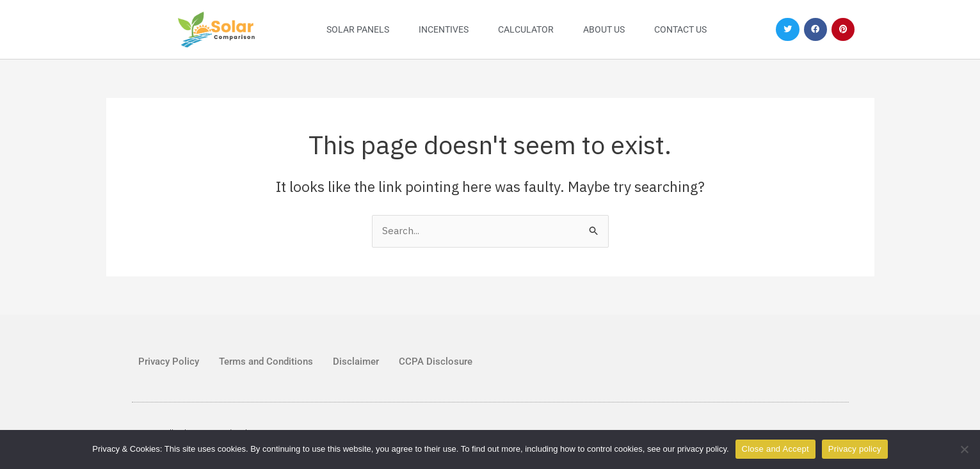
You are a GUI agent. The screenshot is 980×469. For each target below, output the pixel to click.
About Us (604, 29)
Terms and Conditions (266, 362)
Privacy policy (855, 449)
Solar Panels (358, 29)
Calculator (526, 29)
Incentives (444, 29)
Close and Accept (775, 449)
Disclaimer (356, 362)
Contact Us (680, 29)
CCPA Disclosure (436, 362)
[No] (964, 449)
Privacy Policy (169, 362)
